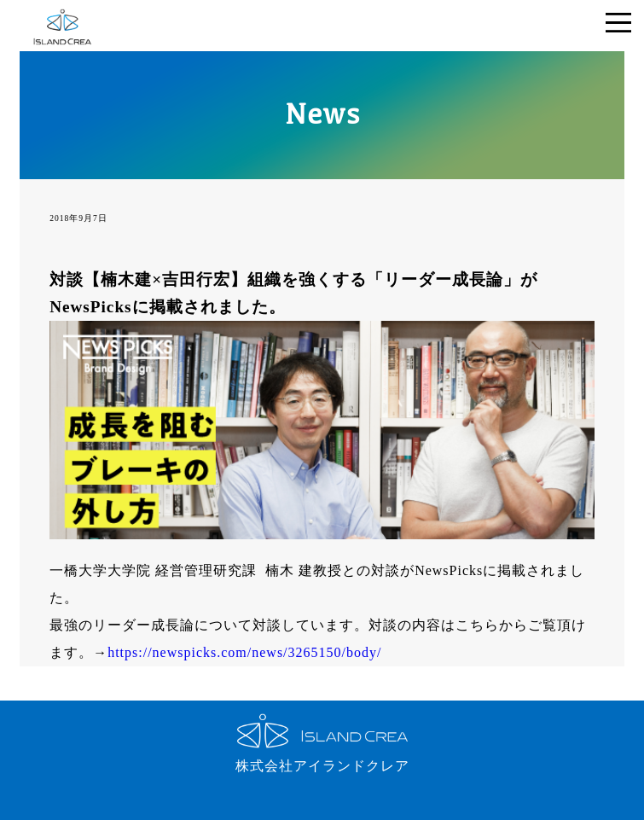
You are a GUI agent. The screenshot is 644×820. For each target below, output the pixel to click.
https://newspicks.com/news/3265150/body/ (244, 652)
